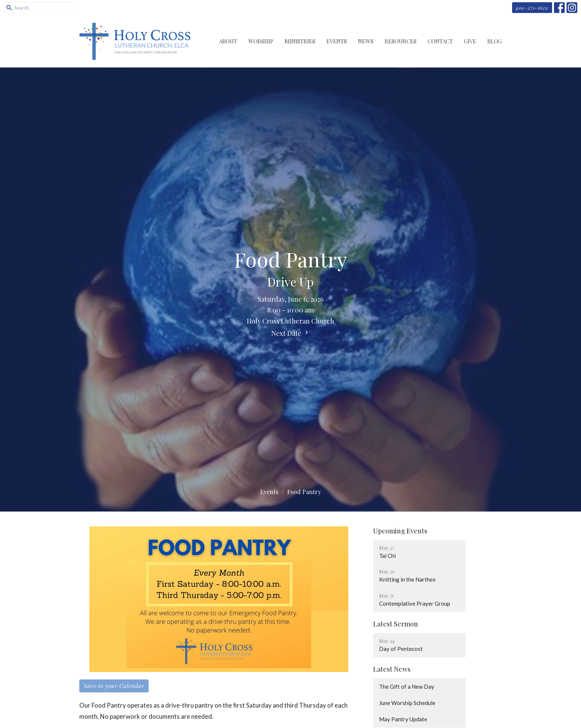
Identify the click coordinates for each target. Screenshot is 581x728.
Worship (261, 41)
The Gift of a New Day (407, 686)
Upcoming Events (400, 531)
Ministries (300, 41)
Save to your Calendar (114, 686)
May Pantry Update (403, 719)
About (228, 41)
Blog (494, 41)
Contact (440, 41)
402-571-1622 (532, 8)
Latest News (392, 669)
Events (337, 41)
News (366, 41)
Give (470, 41)
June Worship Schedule (407, 703)
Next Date (291, 333)
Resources (401, 41)
